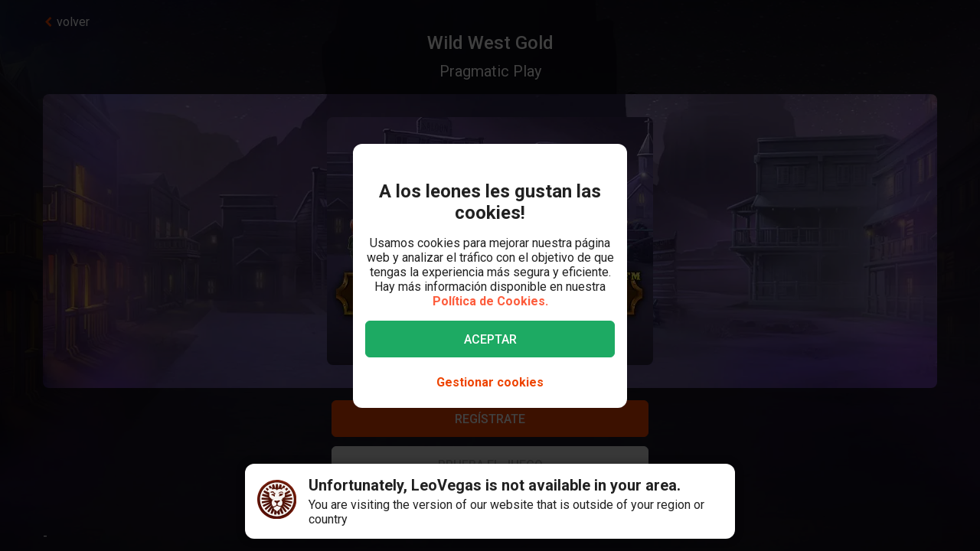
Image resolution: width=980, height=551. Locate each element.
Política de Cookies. (490, 301)
